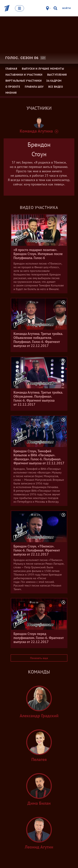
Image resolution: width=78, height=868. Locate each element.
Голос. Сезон (22, 58)
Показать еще (39, 658)
